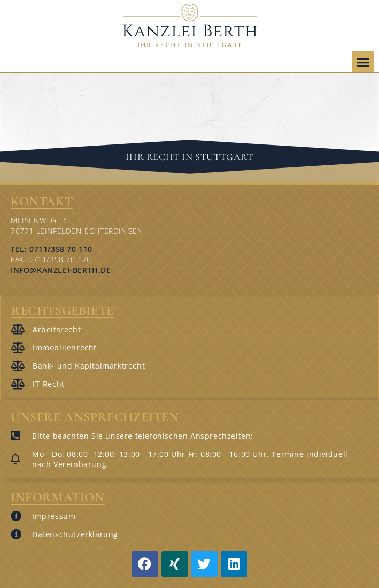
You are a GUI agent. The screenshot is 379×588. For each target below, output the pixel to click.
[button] (363, 62)
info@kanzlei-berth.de (61, 270)
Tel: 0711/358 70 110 (52, 249)
